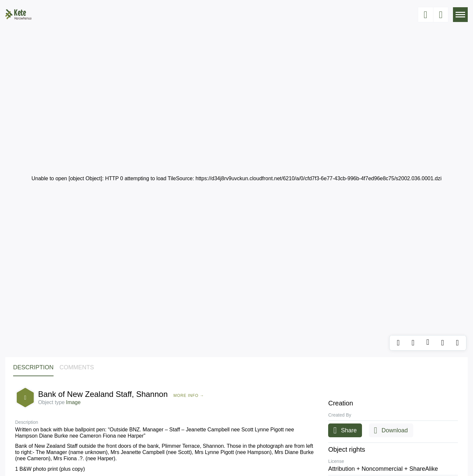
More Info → (189, 396)
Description (33, 367)
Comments (77, 367)
